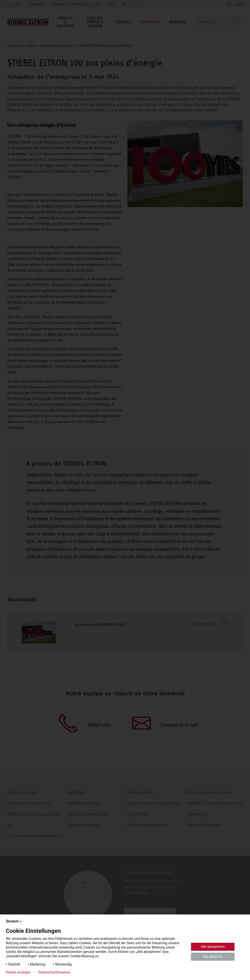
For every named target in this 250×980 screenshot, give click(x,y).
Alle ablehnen (213, 957)
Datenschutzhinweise (54, 972)
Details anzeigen (18, 972)
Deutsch (14, 921)
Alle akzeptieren (213, 947)
